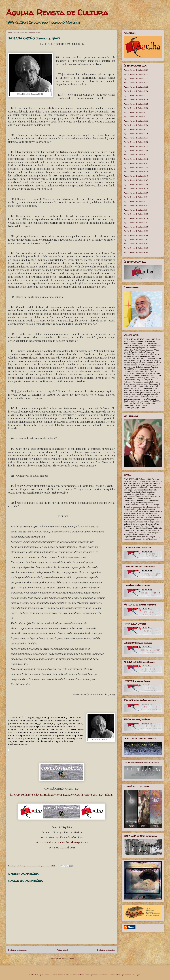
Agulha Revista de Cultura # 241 (136, 155)
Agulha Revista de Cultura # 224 (136, 83)
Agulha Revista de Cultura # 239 (136, 146)
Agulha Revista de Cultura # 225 (136, 87)
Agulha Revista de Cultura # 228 (136, 100)
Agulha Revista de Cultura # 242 (136, 159)
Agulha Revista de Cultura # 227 (136, 95)
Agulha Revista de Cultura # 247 (136, 180)
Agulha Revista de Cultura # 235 (136, 129)
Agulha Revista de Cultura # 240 (136, 151)
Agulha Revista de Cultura (57, 13)
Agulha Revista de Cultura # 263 (136, 248)
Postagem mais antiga (106, 950)
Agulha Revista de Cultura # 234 (136, 125)
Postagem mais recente (18, 950)
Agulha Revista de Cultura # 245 (136, 172)
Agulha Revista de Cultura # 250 (136, 193)
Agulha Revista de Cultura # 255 (136, 214)
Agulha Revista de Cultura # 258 (136, 227)
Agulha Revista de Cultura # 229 (136, 104)
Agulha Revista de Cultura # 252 (136, 201)
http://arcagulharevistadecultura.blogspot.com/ (62, 842)
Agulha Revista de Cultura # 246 (136, 176)
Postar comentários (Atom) (65, 958)
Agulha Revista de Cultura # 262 (136, 244)
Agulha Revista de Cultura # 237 (136, 138)
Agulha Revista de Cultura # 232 (136, 117)
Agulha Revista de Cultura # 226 (136, 91)
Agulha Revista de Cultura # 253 (136, 206)
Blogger (138, 975)
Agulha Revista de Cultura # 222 (136, 74)
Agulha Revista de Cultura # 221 (136, 70)
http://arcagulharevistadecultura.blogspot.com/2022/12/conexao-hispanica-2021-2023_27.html (61, 795)
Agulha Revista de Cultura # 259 (136, 231)
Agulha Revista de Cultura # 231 (136, 112)
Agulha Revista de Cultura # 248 (136, 185)
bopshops (121, 975)
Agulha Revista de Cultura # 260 (136, 235)
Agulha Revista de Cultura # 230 (136, 108)
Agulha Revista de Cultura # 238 (136, 142)
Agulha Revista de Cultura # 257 (136, 223)
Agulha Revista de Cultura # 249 (136, 189)
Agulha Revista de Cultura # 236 (136, 134)
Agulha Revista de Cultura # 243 (136, 163)
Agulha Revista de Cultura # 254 (136, 210)
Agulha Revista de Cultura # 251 (136, 197)
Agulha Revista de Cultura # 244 (136, 168)
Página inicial (62, 950)
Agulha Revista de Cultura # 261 (136, 240)
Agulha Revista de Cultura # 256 (136, 218)
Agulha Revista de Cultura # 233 (136, 121)
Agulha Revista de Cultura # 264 (136, 252)
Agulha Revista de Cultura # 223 (136, 79)
